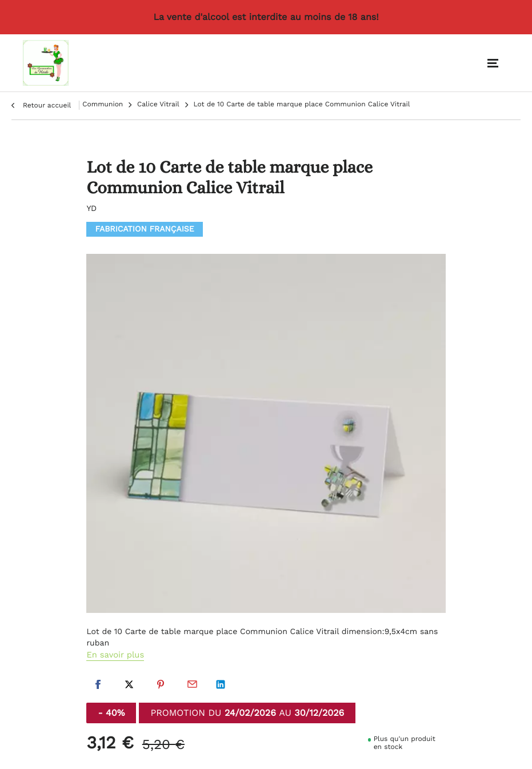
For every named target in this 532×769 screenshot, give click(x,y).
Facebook (98, 684)
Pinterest (161, 684)
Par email (192, 684)
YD (91, 210)
